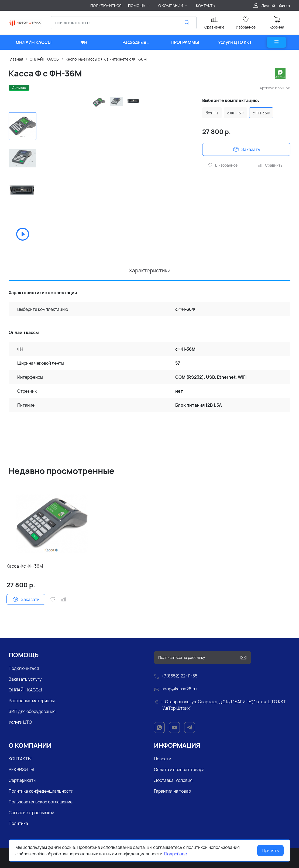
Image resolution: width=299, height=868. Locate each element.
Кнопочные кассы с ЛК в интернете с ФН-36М (106, 59)
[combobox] (124, 23)
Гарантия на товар (172, 791)
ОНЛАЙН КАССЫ (44, 59)
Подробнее (176, 854)
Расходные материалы (32, 701)
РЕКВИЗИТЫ (21, 769)
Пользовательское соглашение (41, 802)
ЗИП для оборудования (32, 711)
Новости (163, 759)
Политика (18, 823)
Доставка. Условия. (174, 780)
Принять (270, 851)
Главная (16, 59)
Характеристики (150, 270)
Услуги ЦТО (20, 722)
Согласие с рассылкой (31, 813)
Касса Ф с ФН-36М (25, 566)
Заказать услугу (25, 679)
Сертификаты (23, 780)
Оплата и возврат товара (179, 769)
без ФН (212, 113)
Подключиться (24, 668)
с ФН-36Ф (261, 113)
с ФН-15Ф (235, 113)
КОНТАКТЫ (20, 759)
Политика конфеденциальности (41, 791)
